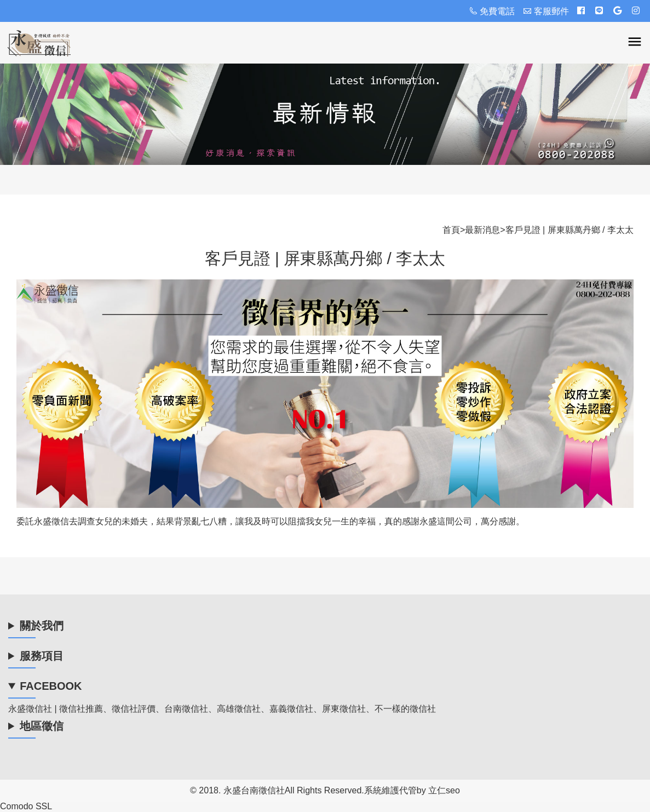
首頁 (451, 230)
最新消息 (482, 230)
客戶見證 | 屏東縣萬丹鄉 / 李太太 (570, 230)
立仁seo (444, 790)
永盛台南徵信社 (254, 790)
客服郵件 (546, 11)
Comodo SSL (26, 806)
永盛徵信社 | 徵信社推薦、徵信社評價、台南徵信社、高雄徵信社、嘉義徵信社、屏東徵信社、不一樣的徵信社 (222, 709)
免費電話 (492, 11)
